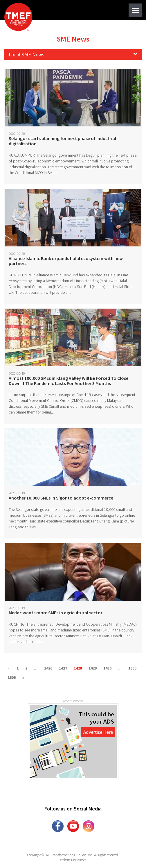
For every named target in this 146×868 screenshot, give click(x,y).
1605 (132, 668)
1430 (107, 668)
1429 (93, 668)
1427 (63, 668)
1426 (48, 668)
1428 (78, 668)
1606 (12, 677)
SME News (73, 39)
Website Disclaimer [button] (73, 860)
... (36, 668)
